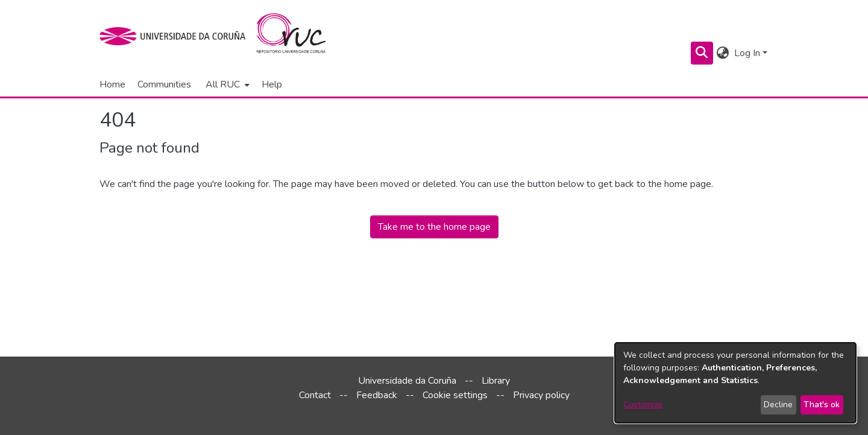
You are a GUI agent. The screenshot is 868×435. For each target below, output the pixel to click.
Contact (315, 395)
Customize (643, 405)
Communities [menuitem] (164, 84)
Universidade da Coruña (407, 381)
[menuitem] (226, 84)
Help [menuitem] (272, 84)
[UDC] (176, 36)
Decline (778, 405)
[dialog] (735, 383)
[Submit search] (702, 53)
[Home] (298, 36)
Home (112, 84)
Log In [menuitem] (747, 53)
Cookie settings (455, 395)
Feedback (377, 395)
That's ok (822, 405)
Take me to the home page (434, 227)
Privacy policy (541, 395)
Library (496, 381)
